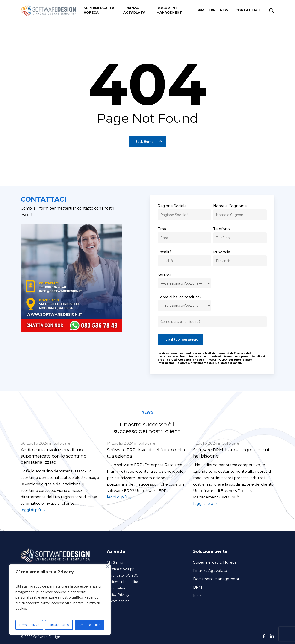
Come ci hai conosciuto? (180, 297)
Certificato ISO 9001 (123, 575)
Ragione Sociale (172, 206)
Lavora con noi (119, 601)
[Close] (108, 567)
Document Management (216, 579)
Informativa (116, 588)
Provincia (222, 252)
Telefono (221, 229)
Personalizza (29, 625)
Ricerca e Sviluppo (122, 569)
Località (165, 252)
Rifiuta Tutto (59, 625)
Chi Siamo (115, 562)
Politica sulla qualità (122, 582)
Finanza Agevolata (210, 571)
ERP (197, 596)
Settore (165, 275)
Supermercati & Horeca (215, 562)
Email (163, 229)
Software (62, 443)
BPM (198, 587)
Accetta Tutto (90, 625)
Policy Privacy (118, 595)
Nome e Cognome (230, 206)
